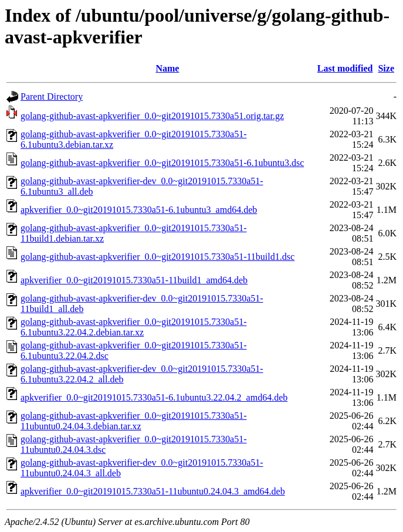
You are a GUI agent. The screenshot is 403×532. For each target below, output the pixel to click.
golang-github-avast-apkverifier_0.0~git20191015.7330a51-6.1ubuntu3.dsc (162, 163)
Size (386, 68)
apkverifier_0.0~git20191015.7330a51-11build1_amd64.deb (134, 280)
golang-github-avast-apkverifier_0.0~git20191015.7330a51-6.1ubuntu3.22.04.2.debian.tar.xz (133, 327)
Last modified (345, 68)
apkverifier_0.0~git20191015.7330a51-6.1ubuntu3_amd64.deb (139, 210)
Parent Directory (52, 96)
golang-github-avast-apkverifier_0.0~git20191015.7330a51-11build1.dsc (158, 257)
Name (167, 68)
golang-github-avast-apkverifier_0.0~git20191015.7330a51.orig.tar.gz (152, 116)
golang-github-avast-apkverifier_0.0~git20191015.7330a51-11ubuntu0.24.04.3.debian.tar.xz (133, 421)
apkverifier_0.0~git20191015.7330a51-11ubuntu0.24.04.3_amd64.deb (153, 491)
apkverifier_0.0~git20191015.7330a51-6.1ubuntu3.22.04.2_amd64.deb (154, 397)
